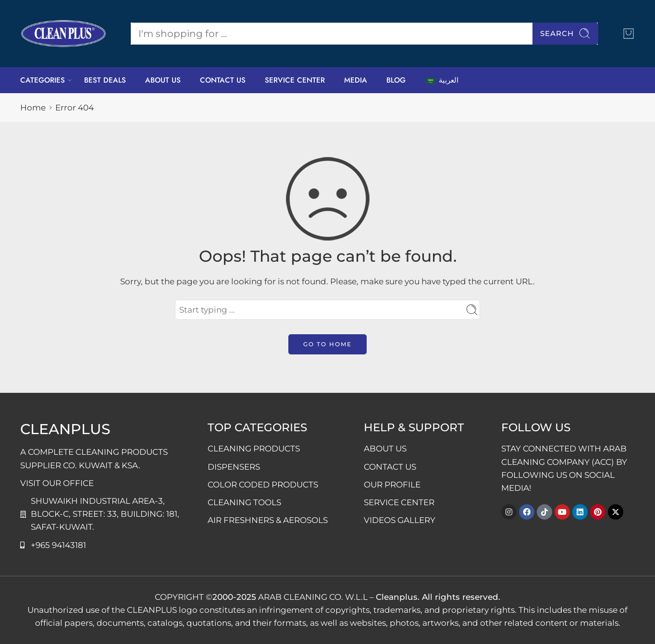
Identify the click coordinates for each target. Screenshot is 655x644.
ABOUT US (163, 80)
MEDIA (356, 80)
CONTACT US (223, 80)
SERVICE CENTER (295, 80)
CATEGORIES (43, 80)
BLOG (396, 80)
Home (33, 108)
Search (565, 33)
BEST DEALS (105, 80)
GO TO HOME (327, 344)
